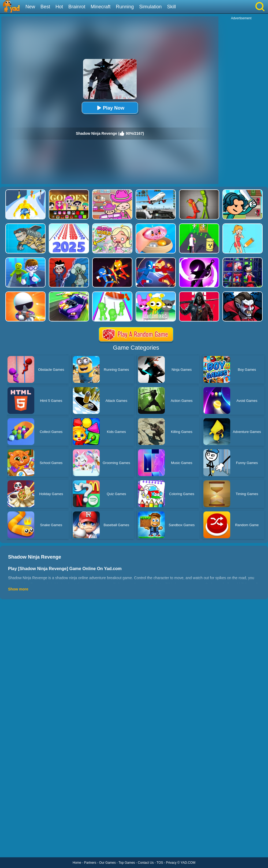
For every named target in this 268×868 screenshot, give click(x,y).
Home (77, 863)
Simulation (150, 7)
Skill (171, 7)
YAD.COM (188, 863)
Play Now (110, 108)
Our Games (107, 863)
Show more (18, 589)
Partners (90, 863)
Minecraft (100, 7)
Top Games (127, 863)
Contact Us (146, 863)
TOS (160, 863)
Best (45, 7)
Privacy (171, 863)
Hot (59, 7)
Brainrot (77, 7)
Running (125, 7)
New (30, 7)
